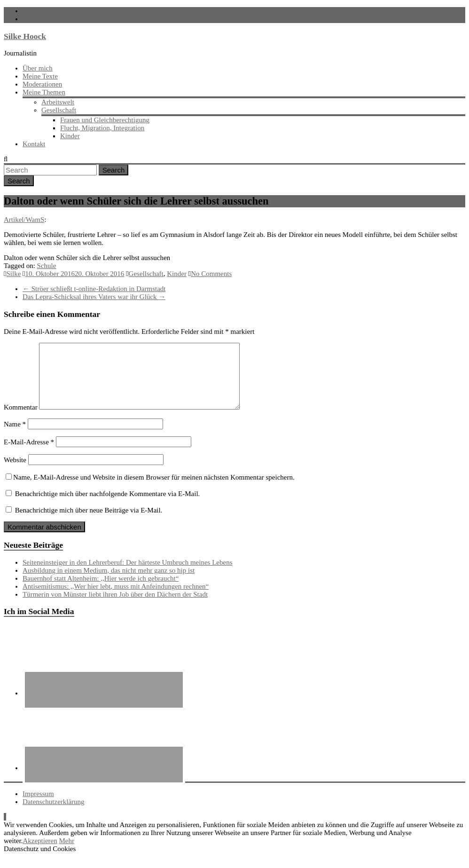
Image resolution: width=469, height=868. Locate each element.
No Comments (211, 274)
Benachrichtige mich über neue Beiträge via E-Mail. (89, 521)
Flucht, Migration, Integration (102, 128)
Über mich (38, 68)
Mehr (66, 852)
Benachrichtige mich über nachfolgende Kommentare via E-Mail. (108, 505)
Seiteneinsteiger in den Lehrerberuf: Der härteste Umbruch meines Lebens (128, 574)
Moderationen (42, 84)
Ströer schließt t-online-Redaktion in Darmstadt (94, 289)
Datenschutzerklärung (54, 813)
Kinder (70, 136)
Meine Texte (40, 76)
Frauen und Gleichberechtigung (105, 120)
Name (15, 435)
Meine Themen (44, 92)
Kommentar (21, 418)
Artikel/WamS (24, 220)
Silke (13, 274)
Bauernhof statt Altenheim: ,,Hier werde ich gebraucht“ (101, 590)
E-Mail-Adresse (29, 453)
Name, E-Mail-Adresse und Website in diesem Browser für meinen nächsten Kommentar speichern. (154, 489)
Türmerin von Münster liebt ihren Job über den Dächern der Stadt (115, 606)
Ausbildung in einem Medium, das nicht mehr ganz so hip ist (109, 582)
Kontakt (34, 144)
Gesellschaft (59, 110)
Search (114, 170)
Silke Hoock (25, 36)
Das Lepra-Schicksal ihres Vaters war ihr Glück (94, 297)
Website (15, 471)
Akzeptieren (40, 852)
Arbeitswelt (58, 102)
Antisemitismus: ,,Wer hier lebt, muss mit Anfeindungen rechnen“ (116, 598)
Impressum (38, 805)
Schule (47, 266)
